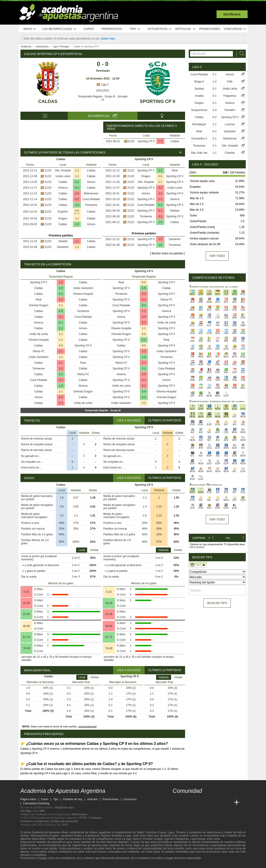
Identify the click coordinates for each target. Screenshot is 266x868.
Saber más (108, 39)
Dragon (63, 218)
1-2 (160, 199)
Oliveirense (230, 139)
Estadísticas (160, 29)
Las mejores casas (60, 29)
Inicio (30, 29)
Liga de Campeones (176, 839)
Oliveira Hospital (83, 294)
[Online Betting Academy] (202, 803)
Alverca (63, 188)
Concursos (235, 29)
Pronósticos (112, 29)
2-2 (144, 403)
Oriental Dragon (39, 305)
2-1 (77, 182)
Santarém (63, 247)
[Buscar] (240, 54)
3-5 (77, 193)
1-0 (160, 141)
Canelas (230, 153)
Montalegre (199, 124)
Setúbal (63, 241)
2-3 (61, 403)
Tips (135, 29)
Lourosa (230, 124)
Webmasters (79, 814)
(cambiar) (199, 547)
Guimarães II (199, 139)
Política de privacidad (65, 821)
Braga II (199, 82)
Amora (91, 182)
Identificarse (232, 14)
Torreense (91, 205)
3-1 (61, 294)
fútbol (140, 832)
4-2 (160, 170)
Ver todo (217, 256)
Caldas (48, 101)
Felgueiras (230, 96)
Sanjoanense (199, 110)
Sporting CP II (157, 101)
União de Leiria (39, 334)
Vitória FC (39, 351)
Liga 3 (103, 85)
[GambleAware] (32, 864)
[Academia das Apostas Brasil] (194, 803)
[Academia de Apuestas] (211, 803)
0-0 (77, 211)
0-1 (77, 188)
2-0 (77, 205)
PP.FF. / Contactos (90, 818)
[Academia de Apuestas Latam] (219, 803)
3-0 (160, 193)
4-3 (160, 216)
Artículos (185, 29)
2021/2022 (103, 91)
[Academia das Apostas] (185, 803)
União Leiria (63, 176)
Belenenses (91, 193)
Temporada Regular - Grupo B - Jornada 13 (103, 98)
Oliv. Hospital (63, 170)
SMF (42, 811)
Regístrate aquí (65, 808)
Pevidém (230, 110)
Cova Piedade (91, 199)
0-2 (77, 199)
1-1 (77, 170)
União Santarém (83, 288)
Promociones (210, 29)
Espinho (63, 212)
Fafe (230, 82)
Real (175, 170)
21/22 (131, 141)
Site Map (26, 811)
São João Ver (199, 153)
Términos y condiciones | (36, 821)
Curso (89, 29)
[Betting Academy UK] (228, 803)
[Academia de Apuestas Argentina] (177, 803)
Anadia (199, 96)
